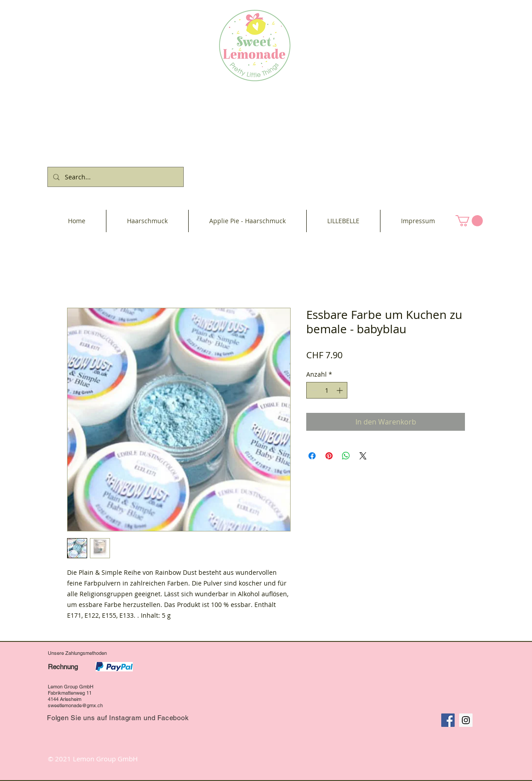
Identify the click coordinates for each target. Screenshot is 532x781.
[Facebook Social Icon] (448, 720)
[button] (469, 221)
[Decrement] (313, 390)
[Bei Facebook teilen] (312, 456)
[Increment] (340, 390)
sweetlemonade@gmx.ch (75, 705)
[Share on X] (363, 456)
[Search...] (115, 177)
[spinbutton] (327, 390)
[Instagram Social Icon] (466, 720)
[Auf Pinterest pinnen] (329, 456)
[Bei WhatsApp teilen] (346, 456)
